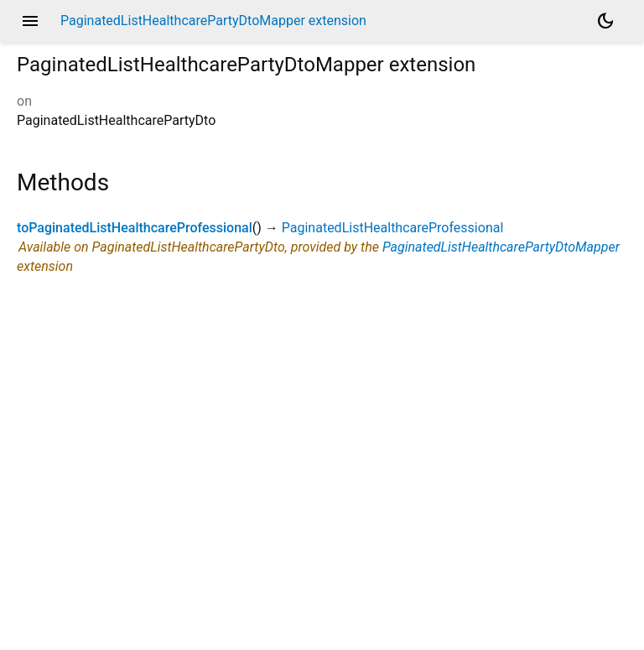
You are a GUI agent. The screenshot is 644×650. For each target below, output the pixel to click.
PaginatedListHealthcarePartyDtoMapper (501, 247)
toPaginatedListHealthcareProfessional (135, 228)
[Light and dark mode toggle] (605, 21)
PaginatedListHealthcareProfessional (393, 228)
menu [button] (30, 21)
